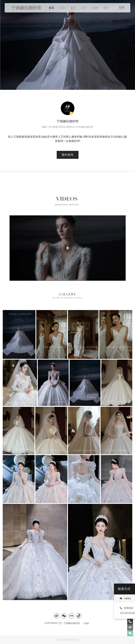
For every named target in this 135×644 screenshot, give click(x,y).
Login (86, 623)
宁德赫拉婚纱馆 (73, 623)
